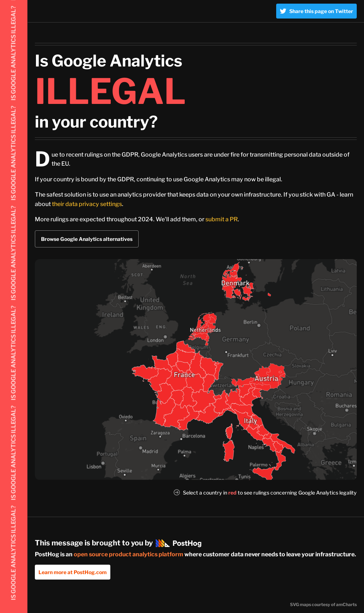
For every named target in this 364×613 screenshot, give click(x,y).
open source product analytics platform (128, 554)
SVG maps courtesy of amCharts (323, 604)
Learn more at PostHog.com (73, 572)
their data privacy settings (87, 204)
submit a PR (222, 219)
